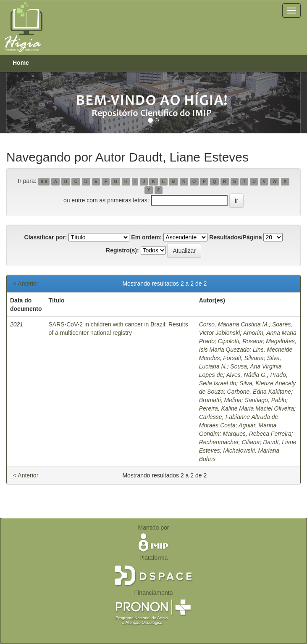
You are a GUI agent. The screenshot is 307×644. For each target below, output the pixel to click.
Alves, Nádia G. (247, 375)
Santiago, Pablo (266, 400)
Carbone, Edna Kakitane (259, 392)
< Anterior (26, 284)
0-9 (44, 181)
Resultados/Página (235, 237)
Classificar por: (46, 237)
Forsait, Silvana (243, 358)
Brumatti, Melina (220, 400)
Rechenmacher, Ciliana (230, 442)
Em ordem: (146, 237)
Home (21, 63)
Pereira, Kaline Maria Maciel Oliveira (247, 408)
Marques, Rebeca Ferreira (257, 434)
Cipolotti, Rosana (240, 341)
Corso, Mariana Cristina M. (234, 324)
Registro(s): (122, 250)
